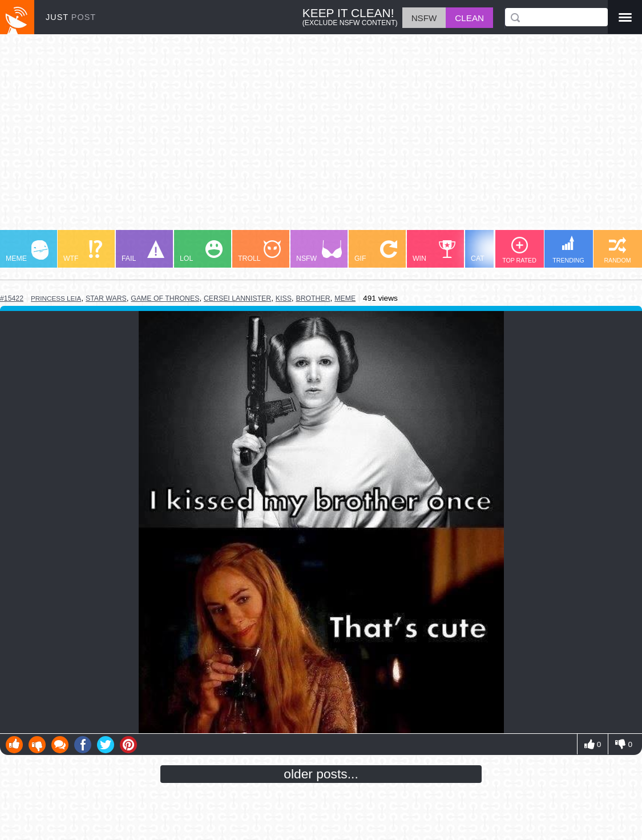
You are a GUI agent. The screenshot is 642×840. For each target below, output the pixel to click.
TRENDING (568, 250)
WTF (83, 251)
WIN (434, 251)
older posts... (321, 774)
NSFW (319, 251)
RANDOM (617, 250)
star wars (106, 298)
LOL (201, 251)
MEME (27, 251)
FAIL (143, 251)
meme (345, 298)
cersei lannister (237, 298)
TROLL (259, 251)
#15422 (12, 298)
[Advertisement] (321, 138)
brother (313, 298)
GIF (376, 251)
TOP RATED (519, 250)
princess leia (56, 298)
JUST (71, 17)
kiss (284, 298)
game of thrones (165, 298)
